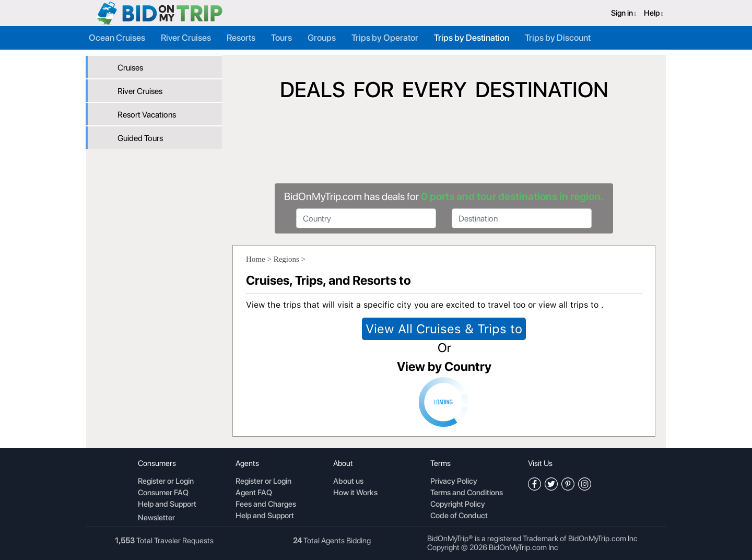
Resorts (241, 38)
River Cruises (186, 38)
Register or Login (166, 482)
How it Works (355, 493)
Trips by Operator (385, 38)
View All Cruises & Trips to (444, 329)
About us (348, 482)
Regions (286, 259)
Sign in (624, 13)
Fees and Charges (266, 505)
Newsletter (156, 518)
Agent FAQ (254, 493)
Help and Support (167, 505)
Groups (322, 38)
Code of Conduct (459, 516)
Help (654, 13)
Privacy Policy (454, 482)
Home (256, 259)
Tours (281, 38)
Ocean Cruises (117, 38)
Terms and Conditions (467, 493)
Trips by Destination (472, 38)
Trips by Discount (558, 38)
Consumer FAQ (163, 493)
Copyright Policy (458, 505)
